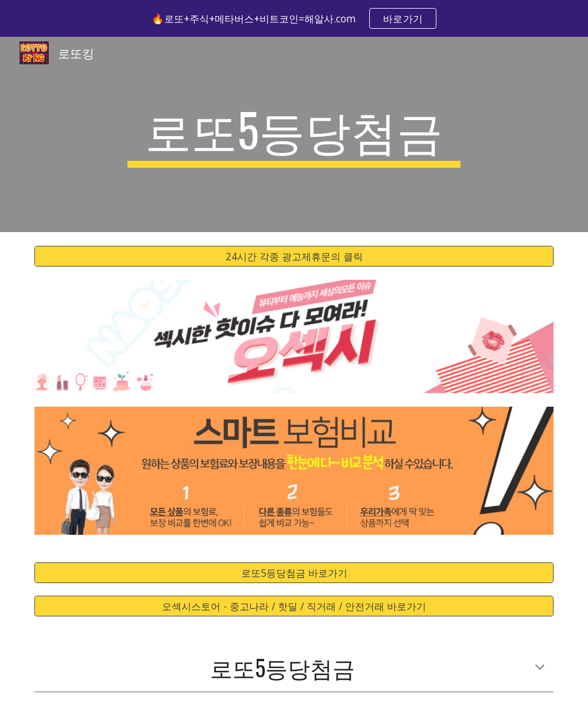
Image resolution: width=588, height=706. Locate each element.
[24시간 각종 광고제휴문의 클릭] (294, 256)
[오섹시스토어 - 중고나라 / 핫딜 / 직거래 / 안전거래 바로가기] (294, 606)
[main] (294, 134)
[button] (540, 668)
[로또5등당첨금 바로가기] (294, 572)
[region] (294, 18)
